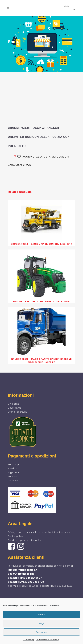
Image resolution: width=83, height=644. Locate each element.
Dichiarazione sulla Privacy (47, 640)
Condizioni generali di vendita (24, 540)
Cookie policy (15, 536)
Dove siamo (15, 408)
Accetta (41, 614)
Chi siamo (13, 404)
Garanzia (13, 481)
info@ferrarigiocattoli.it (23, 570)
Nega (41, 623)
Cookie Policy (28, 640)
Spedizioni (14, 469)
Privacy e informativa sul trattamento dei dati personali (39, 532)
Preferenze (41, 632)
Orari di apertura (17, 412)
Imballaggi (13, 465)
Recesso (13, 477)
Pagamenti (14, 473)
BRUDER (28, 165)
